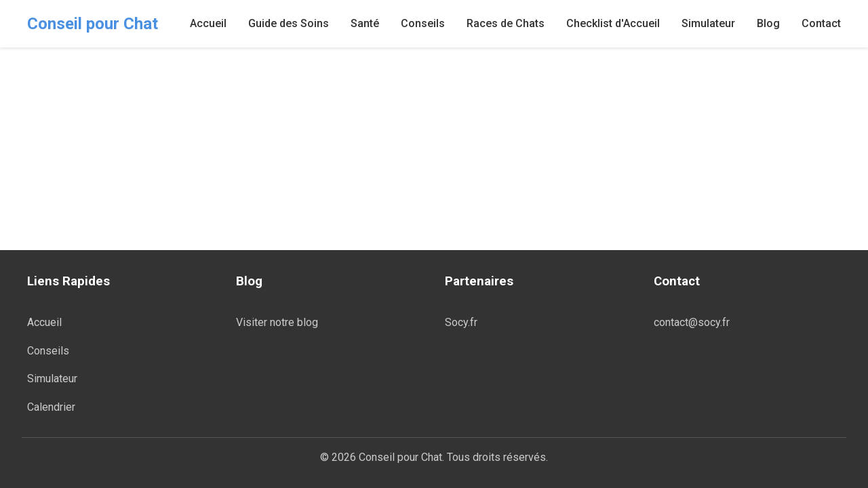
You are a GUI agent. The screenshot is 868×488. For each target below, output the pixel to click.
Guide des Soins (289, 23)
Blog (768, 23)
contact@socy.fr (692, 322)
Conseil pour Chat (93, 24)
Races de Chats (506, 23)
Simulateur (708, 23)
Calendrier (51, 407)
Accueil (208, 23)
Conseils (423, 23)
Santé (365, 23)
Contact (821, 23)
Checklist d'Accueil (613, 23)
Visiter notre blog (277, 322)
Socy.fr (461, 322)
